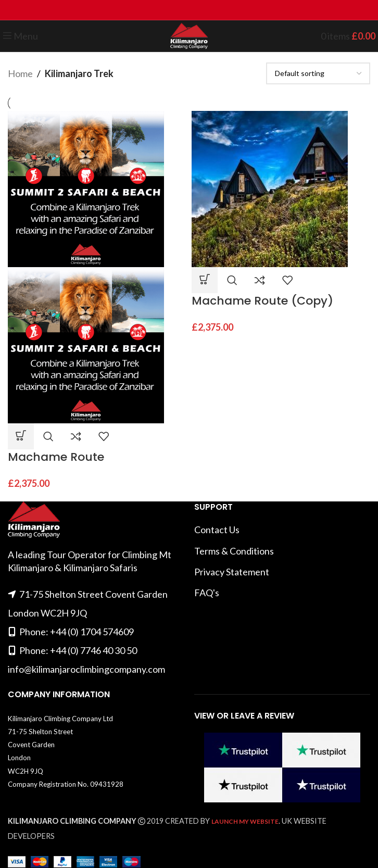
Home (20, 73)
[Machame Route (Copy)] (270, 188)
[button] (21, 436)
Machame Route (56, 457)
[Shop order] (318, 73)
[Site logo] (189, 35)
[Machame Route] (86, 188)
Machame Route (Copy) (262, 301)
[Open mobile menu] (20, 36)
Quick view (48, 436)
